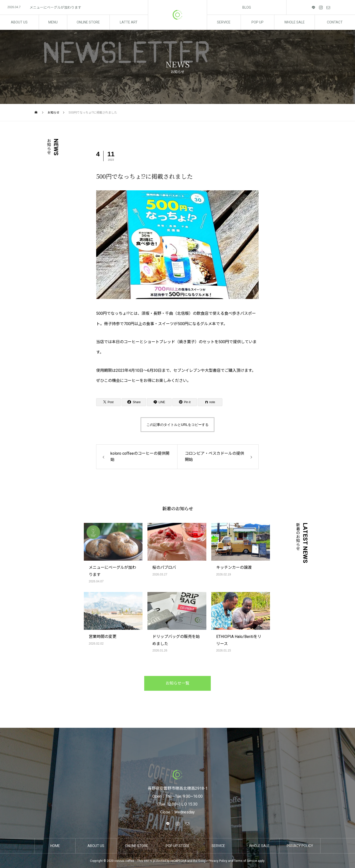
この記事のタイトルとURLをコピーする (177, 425)
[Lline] (159, 402)
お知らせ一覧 (177, 683)
